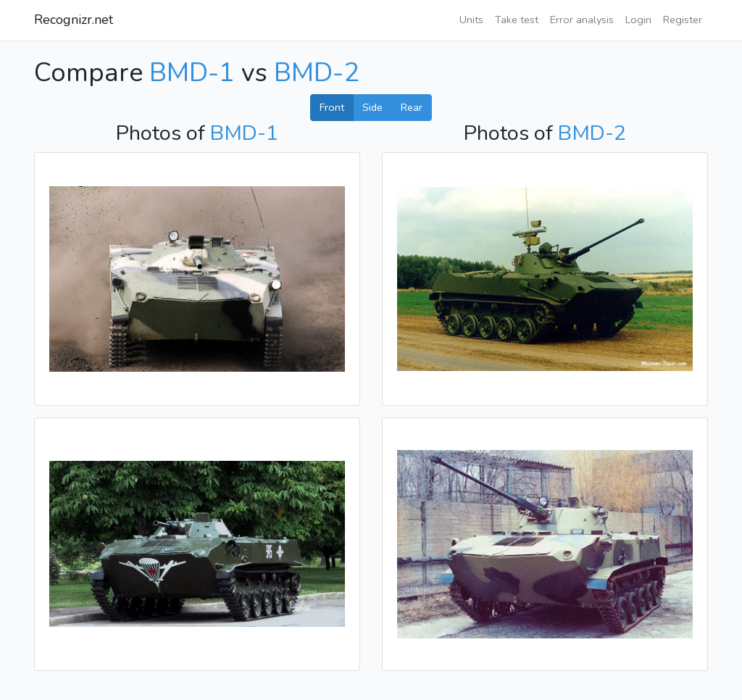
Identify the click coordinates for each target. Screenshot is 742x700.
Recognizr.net (74, 20)
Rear (412, 107)
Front (332, 107)
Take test (517, 20)
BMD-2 (317, 73)
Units (471, 20)
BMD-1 (192, 73)
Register (683, 20)
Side (372, 107)
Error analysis (582, 20)
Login (638, 20)
